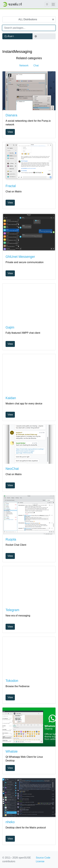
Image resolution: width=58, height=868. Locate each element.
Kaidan (11, 398)
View (10, 132)
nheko (10, 822)
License (40, 861)
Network (24, 66)
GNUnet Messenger (20, 257)
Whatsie (12, 751)
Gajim (10, 327)
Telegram (12, 610)
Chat (36, 66)
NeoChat (12, 469)
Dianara (11, 115)
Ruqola (11, 539)
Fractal (11, 186)
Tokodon (12, 681)
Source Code (43, 858)
